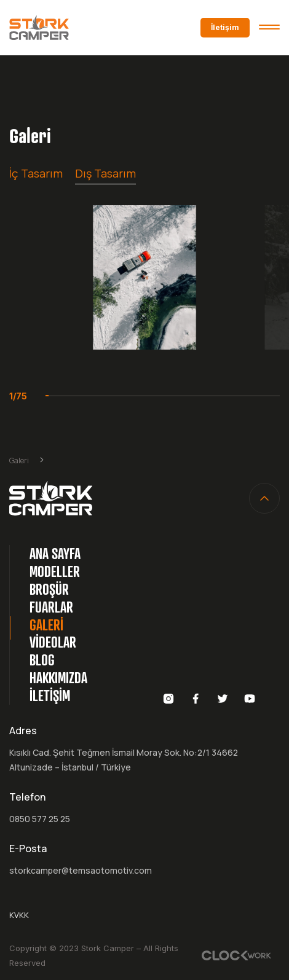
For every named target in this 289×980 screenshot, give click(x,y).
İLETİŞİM (50, 696)
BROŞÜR (49, 589)
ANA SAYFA (55, 554)
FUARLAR (51, 607)
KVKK (19, 915)
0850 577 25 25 (40, 819)
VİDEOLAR (53, 642)
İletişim (225, 27)
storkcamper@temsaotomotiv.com (81, 870)
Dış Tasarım (105, 173)
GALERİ (46, 625)
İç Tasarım (36, 173)
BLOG (42, 660)
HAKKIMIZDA (58, 678)
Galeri (19, 461)
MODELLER (55, 571)
